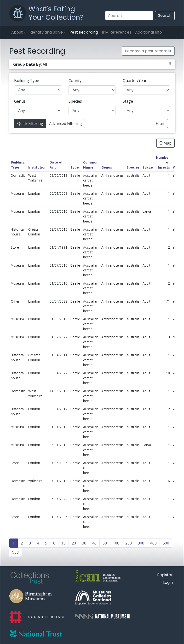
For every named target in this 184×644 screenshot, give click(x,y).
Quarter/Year (135, 81)
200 (129, 543)
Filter (160, 123)
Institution (37, 167)
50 (105, 543)
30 (84, 543)
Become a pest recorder (148, 51)
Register (165, 575)
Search (165, 15)
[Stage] (146, 111)
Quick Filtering (30, 123)
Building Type (27, 81)
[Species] (92, 111)
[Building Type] (38, 90)
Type (75, 167)
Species (75, 101)
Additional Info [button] (149, 32)
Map (166, 143)
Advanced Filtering (66, 123)
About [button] (17, 32)
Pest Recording (84, 32)
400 (153, 543)
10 (63, 543)
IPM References (117, 32)
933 (15, 552)
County (75, 81)
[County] (92, 90)
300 (141, 543)
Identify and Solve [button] (46, 32)
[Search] (129, 16)
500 (166, 543)
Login (168, 583)
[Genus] (38, 111)
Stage (128, 101)
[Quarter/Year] (146, 90)
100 (116, 543)
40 (94, 543)
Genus (20, 101)
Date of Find (56, 165)
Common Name (91, 165)
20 (74, 543)
